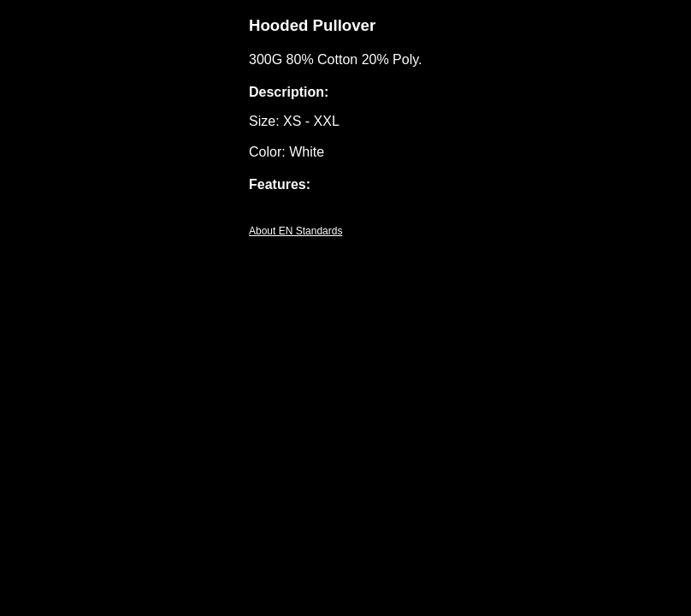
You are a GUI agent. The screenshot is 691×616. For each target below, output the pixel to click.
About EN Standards (295, 231)
